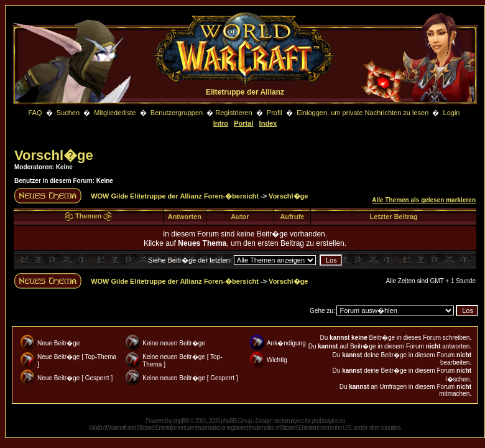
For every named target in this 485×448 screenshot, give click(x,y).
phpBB (181, 421)
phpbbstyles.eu (328, 421)
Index (268, 123)
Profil (275, 113)
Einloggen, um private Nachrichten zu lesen (363, 113)
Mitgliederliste (115, 113)
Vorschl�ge (54, 155)
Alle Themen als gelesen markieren (424, 200)
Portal (243, 123)
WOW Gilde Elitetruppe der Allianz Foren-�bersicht (175, 196)
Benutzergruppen (177, 113)
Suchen (69, 113)
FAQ (35, 113)
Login (452, 113)
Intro (221, 123)
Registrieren (233, 113)
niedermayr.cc (288, 421)
